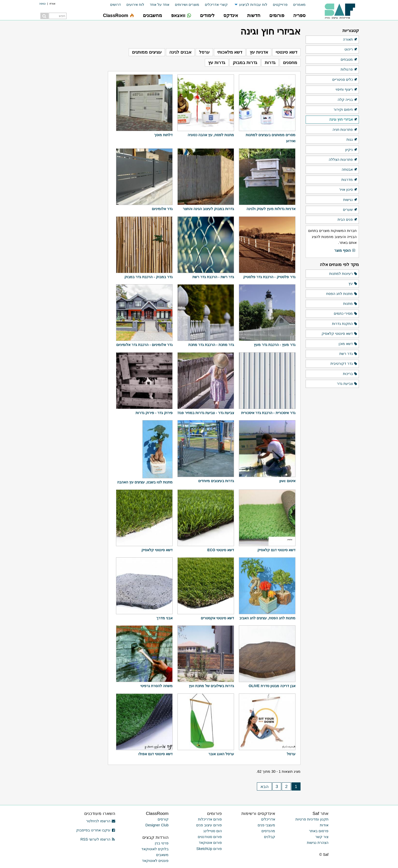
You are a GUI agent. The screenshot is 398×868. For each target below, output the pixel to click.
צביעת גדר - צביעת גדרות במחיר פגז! (206, 413)
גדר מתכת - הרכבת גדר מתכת (211, 345)
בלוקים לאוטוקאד (155, 849)
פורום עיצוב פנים (209, 825)
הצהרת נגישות (318, 843)
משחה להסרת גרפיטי (156, 686)
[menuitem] (297, 5)
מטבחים (349, 60)
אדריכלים (268, 819)
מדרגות (350, 180)
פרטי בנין (162, 843)
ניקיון (351, 150)
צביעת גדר (347, 384)
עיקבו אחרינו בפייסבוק (96, 830)
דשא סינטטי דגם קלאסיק (276, 550)
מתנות (350, 304)
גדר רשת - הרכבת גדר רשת (213, 277)
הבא (264, 786)
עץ (353, 284)
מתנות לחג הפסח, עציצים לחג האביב (267, 618)
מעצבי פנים (266, 825)
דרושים (115, 5)
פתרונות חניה (345, 130)
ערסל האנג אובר (221, 754)
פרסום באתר (319, 831)
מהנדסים (268, 831)
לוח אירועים (135, 5)
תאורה (350, 40)
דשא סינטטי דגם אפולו (155, 754)
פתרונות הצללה (343, 160)
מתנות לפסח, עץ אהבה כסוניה (211, 135)
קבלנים (270, 837)
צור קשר (322, 837)
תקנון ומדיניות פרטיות (312, 819)
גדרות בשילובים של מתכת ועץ (211, 686)
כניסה (42, 4)
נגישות (350, 200)
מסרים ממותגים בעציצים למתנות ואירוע (271, 138)
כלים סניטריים (345, 80)
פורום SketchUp (209, 849)
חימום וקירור (346, 110)
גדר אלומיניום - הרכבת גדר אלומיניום (144, 345)
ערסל (291, 754)
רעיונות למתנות (343, 274)
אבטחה (350, 170)
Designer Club (157, 825)
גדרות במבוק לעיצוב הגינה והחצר (208, 209)
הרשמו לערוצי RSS (98, 839)
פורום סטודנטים (210, 837)
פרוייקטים (280, 5)
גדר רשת (349, 354)
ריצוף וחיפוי (347, 90)
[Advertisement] (71, 102)
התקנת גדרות (345, 324)
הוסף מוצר (345, 251)
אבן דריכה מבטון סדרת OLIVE (272, 686)
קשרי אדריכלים (216, 5)
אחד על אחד (160, 5)
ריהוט (351, 50)
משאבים (162, 855)
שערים (350, 210)
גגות (352, 140)
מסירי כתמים (346, 314)
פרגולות (349, 70)
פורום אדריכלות (210, 819)
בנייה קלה (348, 100)
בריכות (350, 374)
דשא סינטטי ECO (221, 550)
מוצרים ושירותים (187, 5)
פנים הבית (348, 220)
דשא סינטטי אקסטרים (217, 618)
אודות (324, 825)
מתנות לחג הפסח (342, 294)
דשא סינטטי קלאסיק (157, 550)
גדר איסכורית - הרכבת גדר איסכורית (268, 413)
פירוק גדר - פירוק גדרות (154, 413)
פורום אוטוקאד (210, 843)
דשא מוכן (348, 344)
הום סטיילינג (213, 831)
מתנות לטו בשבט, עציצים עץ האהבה (145, 482)
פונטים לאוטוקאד (155, 861)
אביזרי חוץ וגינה (343, 120)
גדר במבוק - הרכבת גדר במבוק (148, 277)
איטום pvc (287, 481)
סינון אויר (348, 190)
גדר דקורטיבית (344, 364)
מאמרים (299, 5)
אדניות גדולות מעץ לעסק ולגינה (271, 209)
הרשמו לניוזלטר (101, 821)
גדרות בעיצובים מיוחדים (216, 481)
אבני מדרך (164, 618)
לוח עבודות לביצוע (253, 5)
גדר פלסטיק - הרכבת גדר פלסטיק (269, 277)
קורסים (163, 819)
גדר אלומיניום (162, 209)
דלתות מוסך (163, 135)
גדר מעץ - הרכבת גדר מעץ (275, 345)
